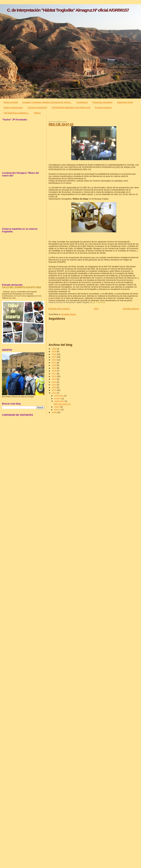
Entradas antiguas (131, 309)
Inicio (96, 309)
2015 (54, 379)
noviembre (59, 396)
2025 (54, 351)
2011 (54, 390)
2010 (54, 393)
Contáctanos (82, 102)
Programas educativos (102, 102)
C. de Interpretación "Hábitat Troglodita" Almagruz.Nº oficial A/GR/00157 (68, 10)
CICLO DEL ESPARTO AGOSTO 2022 (22, 287)
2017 (54, 374)
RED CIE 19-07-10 (61, 124)
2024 (54, 354)
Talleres (37, 113)
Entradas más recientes (59, 309)
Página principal (11, 102)
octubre (58, 399)
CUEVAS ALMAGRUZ (37, 108)
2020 (54, 365)
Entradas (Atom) (69, 314)
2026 (54, 349)
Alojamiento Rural (125, 102)
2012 (54, 388)
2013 (54, 385)
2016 (54, 376)
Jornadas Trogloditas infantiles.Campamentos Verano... (47, 102)
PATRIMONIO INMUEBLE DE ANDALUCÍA (71, 108)
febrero (58, 410)
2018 (54, 371)
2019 (54, 368)
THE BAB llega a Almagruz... (16, 113)
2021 (54, 363)
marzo (57, 407)
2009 (54, 412)
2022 (54, 360)
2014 (54, 382)
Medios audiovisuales (13, 108)
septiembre (59, 401)
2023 (54, 357)
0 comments (101, 302)
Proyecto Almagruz (103, 108)
